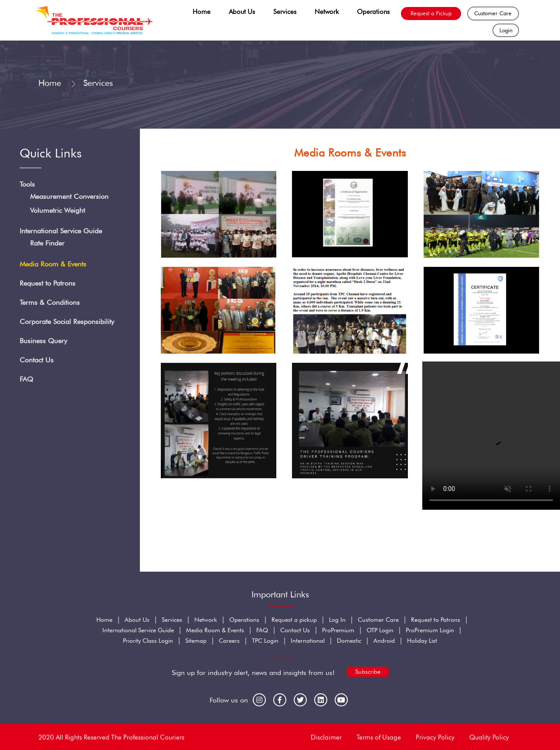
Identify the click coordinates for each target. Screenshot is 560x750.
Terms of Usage (379, 737)
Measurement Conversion (69, 196)
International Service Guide (61, 231)
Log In (337, 620)
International (308, 641)
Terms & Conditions (50, 303)
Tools (27, 184)
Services (285, 12)
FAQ (26, 380)
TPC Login (265, 641)
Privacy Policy (435, 737)
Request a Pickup (431, 13)
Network (327, 12)
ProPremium (338, 630)
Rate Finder (47, 244)
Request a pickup (294, 620)
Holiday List (422, 641)
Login (506, 30)
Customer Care (493, 13)
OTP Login (380, 630)
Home (202, 12)
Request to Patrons (48, 284)
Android (384, 641)
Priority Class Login (148, 641)
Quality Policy (489, 737)
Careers (229, 641)
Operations (373, 12)
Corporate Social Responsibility (67, 322)
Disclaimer (326, 737)
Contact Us (37, 360)
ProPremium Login (430, 630)
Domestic (349, 641)
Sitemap (196, 641)
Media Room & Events (53, 264)
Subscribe (368, 672)
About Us (242, 12)
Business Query (43, 341)
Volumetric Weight (58, 210)
